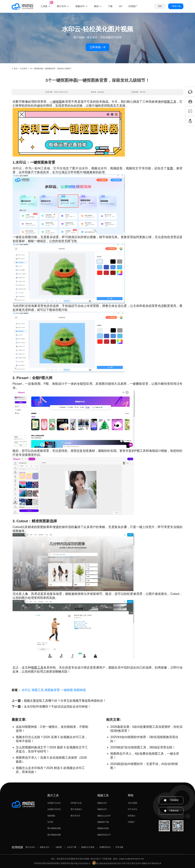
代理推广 (132, 822)
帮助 (131, 795)
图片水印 (62, 6)
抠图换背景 (52, 690)
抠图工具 (170, 102)
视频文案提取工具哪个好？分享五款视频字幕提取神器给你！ (65, 701)
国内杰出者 (156, 864)
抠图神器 (80, 690)
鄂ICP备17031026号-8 (80, 864)
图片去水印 (30, 847)
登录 (160, 6)
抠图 (170, 168)
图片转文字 (75, 816)
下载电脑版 (171, 800)
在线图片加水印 (54, 809)
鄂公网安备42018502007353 (107, 864)
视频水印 (80, 6)
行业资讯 (24, 69)
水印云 (26, 690)
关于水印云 (133, 809)
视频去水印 (102, 803)
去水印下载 (72, 847)
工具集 (46, 4)
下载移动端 (171, 811)
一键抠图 (56, 102)
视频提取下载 (103, 822)
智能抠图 (51, 816)
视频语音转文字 (104, 835)
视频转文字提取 (88, 847)
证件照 (50, 822)
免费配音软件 (105, 847)
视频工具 (103, 795)
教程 (96, 6)
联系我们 (132, 816)
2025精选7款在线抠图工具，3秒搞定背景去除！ (143, 747)
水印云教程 (133, 803)
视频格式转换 (103, 828)
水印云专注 (126, 864)
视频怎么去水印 (104, 816)
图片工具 (53, 795)
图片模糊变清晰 (54, 828)
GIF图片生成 (76, 803)
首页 (14, 69)
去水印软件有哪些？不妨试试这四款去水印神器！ (57, 707)
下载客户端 (176, 6)
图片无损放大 (76, 809)
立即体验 (97, 47)
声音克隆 (119, 847)
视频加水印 (102, 809)
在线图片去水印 (54, 803)
